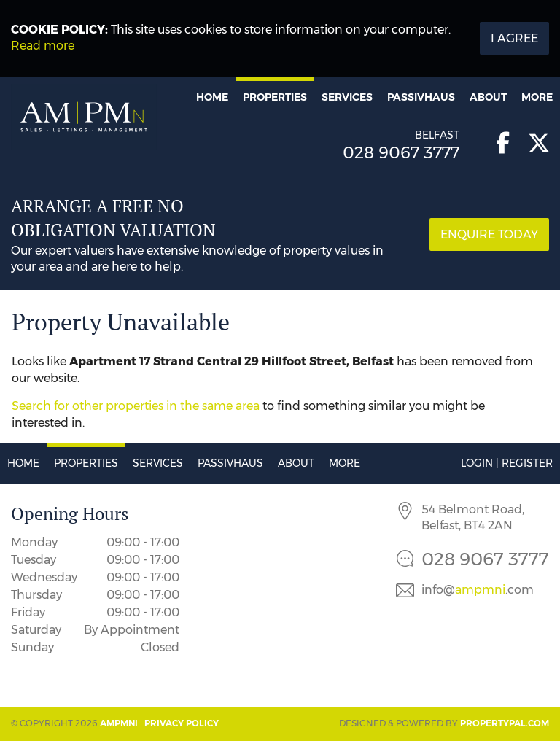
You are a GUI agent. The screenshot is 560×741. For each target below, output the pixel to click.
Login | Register (507, 463)
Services (347, 97)
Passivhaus (421, 97)
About (488, 97)
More (537, 97)
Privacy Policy (182, 723)
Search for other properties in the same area (136, 406)
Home (212, 97)
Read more (43, 46)
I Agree (514, 38)
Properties (275, 97)
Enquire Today (489, 234)
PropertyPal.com (505, 723)
